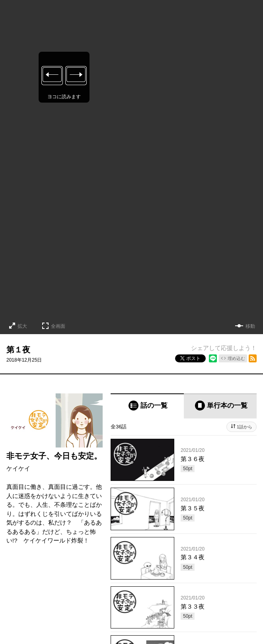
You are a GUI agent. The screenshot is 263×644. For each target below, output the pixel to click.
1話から (244, 427)
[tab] (147, 406)
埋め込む (236, 358)
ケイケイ (18, 468)
